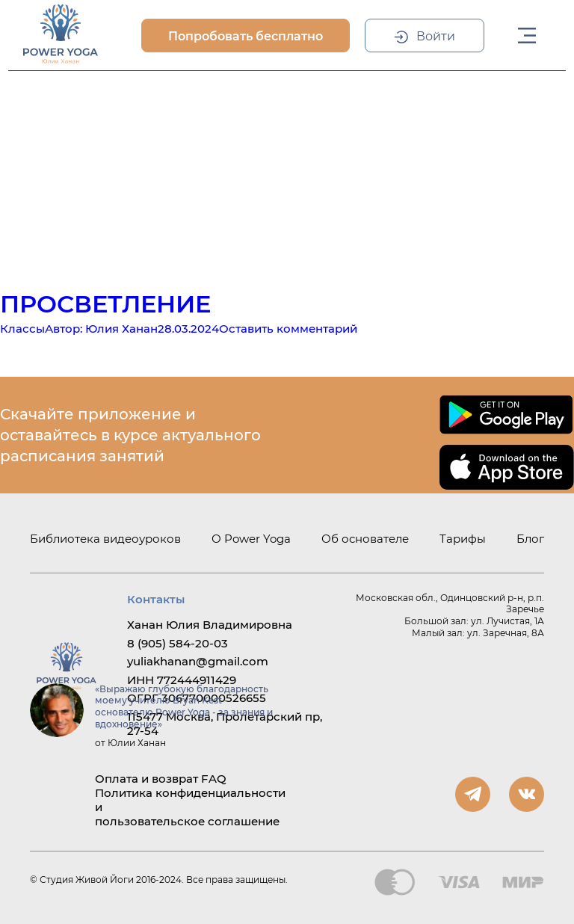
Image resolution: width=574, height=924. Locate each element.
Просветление (105, 304)
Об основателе (365, 539)
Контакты (156, 599)
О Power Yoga (251, 539)
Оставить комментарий (288, 329)
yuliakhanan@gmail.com (198, 661)
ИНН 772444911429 (182, 680)
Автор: (101, 329)
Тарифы (463, 539)
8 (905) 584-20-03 (178, 643)
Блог (530, 539)
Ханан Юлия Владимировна (210, 625)
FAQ (214, 779)
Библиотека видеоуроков (105, 539)
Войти (436, 36)
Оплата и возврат (146, 779)
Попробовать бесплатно (246, 36)
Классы (22, 329)
